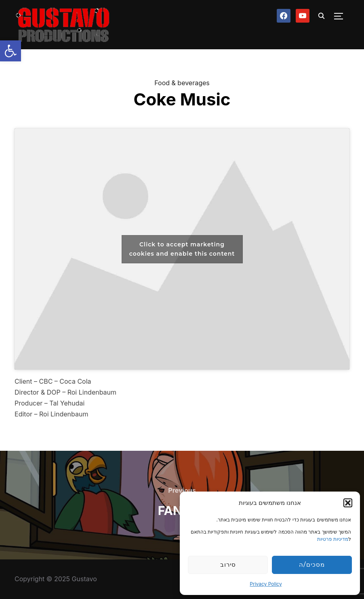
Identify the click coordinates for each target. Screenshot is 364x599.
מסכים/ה (312, 564)
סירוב (228, 564)
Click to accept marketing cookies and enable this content (182, 249)
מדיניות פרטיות (333, 539)
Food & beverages (182, 83)
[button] (11, 51)
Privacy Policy (266, 584)
